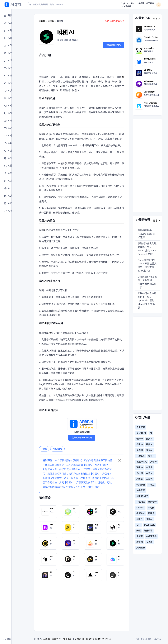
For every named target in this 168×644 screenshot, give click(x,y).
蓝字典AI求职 (150, 59)
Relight (53, 557)
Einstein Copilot (151, 37)
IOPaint (53, 541)
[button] (14, 16)
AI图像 (51, 21)
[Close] (120, 460)
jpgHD (121, 572)
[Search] (75, 5)
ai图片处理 (57, 449)
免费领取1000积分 (115, 21)
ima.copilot (149, 48)
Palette (76, 557)
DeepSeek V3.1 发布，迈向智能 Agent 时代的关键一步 (147, 282)
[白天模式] (159, 5)
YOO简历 (148, 70)
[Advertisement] (93, 67)
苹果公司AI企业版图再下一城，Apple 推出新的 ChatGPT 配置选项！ (147, 300)
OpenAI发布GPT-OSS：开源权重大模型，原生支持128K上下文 (147, 265)
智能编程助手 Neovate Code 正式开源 (147, 234)
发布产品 (57, 639)
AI (123, 77)
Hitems (53, 509)
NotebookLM (150, 27)
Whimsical (149, 81)
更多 (156, 19)
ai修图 (44, 449)
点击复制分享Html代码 (82, 438)
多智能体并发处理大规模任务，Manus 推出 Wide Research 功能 (147, 249)
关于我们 (68, 639)
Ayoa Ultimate (150, 103)
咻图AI (66, 32)
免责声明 (79, 639)
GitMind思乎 (149, 92)
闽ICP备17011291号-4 (98, 639)
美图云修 (121, 557)
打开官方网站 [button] (114, 45)
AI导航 (42, 21)
